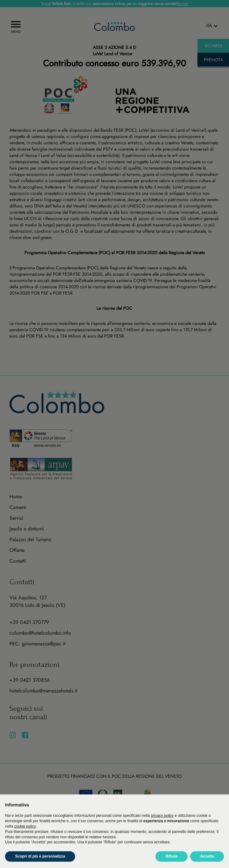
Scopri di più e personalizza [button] (40, 856)
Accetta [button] (207, 856)
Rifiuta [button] (171, 856)
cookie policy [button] (25, 826)
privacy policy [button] (162, 816)
